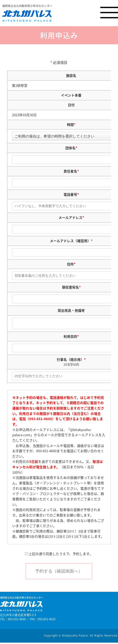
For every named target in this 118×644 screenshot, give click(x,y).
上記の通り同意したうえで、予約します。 (59, 555)
